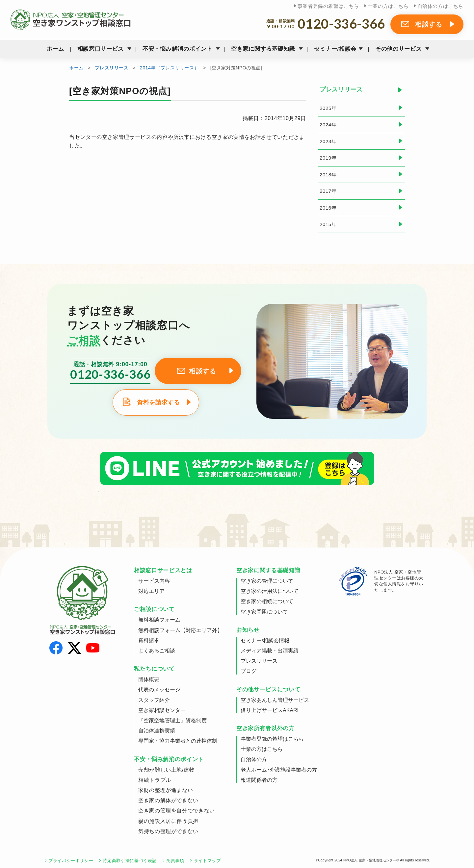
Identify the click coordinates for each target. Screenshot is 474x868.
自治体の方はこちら (440, 6)
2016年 (328, 208)
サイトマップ (207, 861)
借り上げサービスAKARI (270, 710)
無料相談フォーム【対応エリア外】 (180, 630)
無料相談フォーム (159, 620)
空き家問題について (264, 612)
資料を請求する (158, 402)
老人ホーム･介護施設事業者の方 (279, 770)
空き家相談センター (162, 710)
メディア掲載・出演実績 (270, 651)
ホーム (55, 49)
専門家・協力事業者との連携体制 (178, 741)
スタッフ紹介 (154, 700)
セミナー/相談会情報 (265, 640)
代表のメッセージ (159, 689)
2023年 (328, 141)
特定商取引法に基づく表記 (130, 861)
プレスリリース (112, 68)
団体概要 (149, 679)
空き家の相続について (267, 601)
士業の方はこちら (388, 6)
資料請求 (149, 640)
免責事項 (175, 861)
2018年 (328, 175)
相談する (429, 24)
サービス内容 (154, 581)
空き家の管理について (267, 581)
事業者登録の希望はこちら (328, 6)
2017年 (328, 191)
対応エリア (151, 591)
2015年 (328, 224)
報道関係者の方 (259, 780)
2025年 (328, 108)
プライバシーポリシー (71, 861)
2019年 (328, 158)
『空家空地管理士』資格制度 (172, 720)
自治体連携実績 (157, 731)
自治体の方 (254, 759)
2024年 (328, 125)
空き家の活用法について (270, 591)
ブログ (249, 671)
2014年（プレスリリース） (169, 68)
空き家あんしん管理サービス (275, 700)
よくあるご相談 (157, 651)
